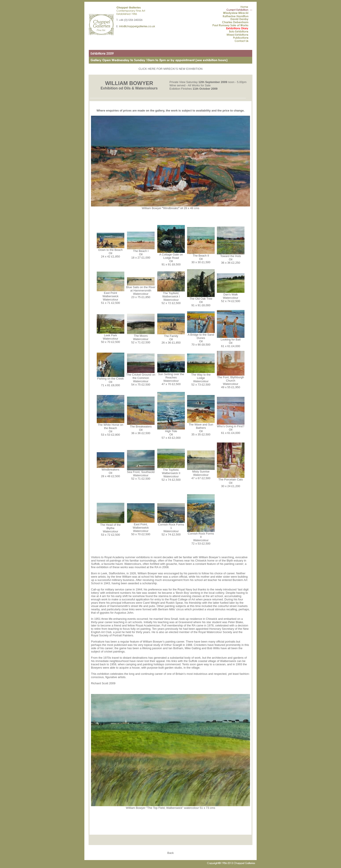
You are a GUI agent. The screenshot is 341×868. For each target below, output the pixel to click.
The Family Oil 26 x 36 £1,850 (171, 338)
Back (171, 853)
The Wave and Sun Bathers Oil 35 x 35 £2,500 (201, 428)
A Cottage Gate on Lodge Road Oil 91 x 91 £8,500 (171, 258)
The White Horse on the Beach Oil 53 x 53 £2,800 (111, 428)
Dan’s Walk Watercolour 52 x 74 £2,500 (231, 296)
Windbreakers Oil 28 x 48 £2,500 (111, 472)
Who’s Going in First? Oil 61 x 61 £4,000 (231, 428)
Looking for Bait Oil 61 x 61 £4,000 (231, 341)
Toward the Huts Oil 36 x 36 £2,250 (231, 258)
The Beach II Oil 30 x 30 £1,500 (201, 258)
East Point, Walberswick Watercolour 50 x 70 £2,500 (141, 528)
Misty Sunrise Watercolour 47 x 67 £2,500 (201, 474)
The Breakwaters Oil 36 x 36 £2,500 (141, 428)
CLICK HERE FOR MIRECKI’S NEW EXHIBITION (170, 69)
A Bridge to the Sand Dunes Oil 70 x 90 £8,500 (201, 338)
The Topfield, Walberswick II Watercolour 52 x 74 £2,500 (171, 473)
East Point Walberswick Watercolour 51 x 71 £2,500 (111, 297)
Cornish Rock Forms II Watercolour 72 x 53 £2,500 (201, 537)
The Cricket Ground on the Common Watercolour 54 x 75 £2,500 (141, 378)
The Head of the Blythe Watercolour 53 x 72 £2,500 (111, 528)
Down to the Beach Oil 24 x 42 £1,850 (111, 252)
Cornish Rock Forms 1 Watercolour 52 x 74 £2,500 (171, 528)
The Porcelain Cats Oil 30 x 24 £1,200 (231, 481)
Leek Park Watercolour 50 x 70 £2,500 (111, 337)
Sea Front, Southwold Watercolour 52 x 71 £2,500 (141, 474)
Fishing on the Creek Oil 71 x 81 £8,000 (111, 381)
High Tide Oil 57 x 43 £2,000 (171, 433)
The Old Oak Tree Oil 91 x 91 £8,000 (201, 301)
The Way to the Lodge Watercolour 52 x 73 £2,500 (201, 378)
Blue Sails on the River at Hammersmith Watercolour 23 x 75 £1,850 (141, 291)
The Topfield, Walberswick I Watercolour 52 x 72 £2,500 (171, 297)
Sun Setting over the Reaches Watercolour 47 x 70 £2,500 (171, 378)
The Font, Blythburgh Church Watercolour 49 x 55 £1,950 (231, 381)
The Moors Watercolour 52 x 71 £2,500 (141, 338)
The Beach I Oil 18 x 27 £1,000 (141, 253)
